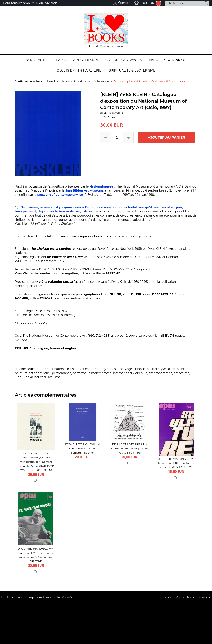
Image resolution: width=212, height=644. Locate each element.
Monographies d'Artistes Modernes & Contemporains (153, 81)
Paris (61, 60)
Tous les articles (58, 81)
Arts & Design (85, 60)
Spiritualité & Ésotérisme (132, 70)
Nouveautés (37, 60)
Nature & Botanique (168, 60)
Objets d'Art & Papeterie (79, 70)
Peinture (104, 81)
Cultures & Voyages (124, 60)
